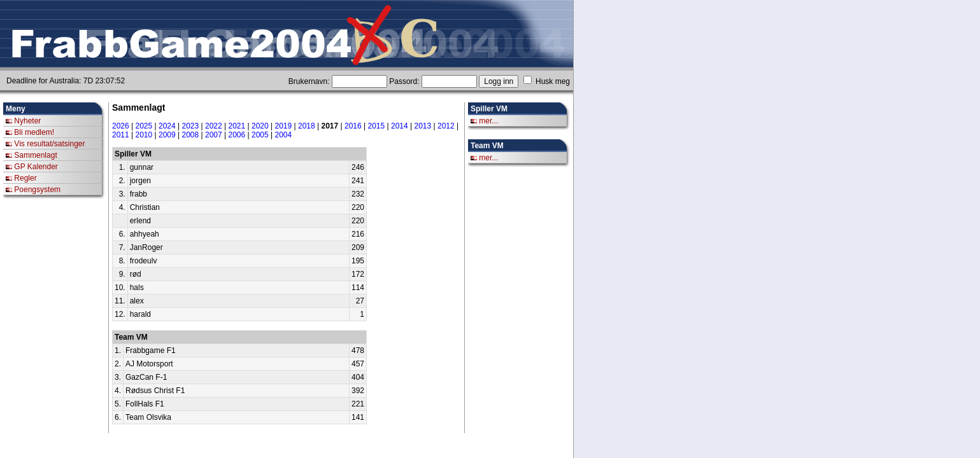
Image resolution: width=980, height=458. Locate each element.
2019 (284, 126)
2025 (144, 126)
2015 (377, 126)
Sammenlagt (35, 155)
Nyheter (27, 121)
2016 (353, 126)
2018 (307, 126)
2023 (191, 126)
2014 (400, 126)
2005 (260, 135)
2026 (121, 126)
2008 (191, 135)
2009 (167, 135)
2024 (167, 126)
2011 (121, 135)
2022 (214, 126)
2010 (144, 135)
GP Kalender (36, 167)
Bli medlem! (34, 132)
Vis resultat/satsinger (49, 144)
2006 (237, 135)
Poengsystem (37, 190)
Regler (25, 178)
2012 (446, 126)
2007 (214, 135)
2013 (423, 126)
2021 (237, 126)
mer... (488, 121)
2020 (260, 126)
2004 (284, 135)
